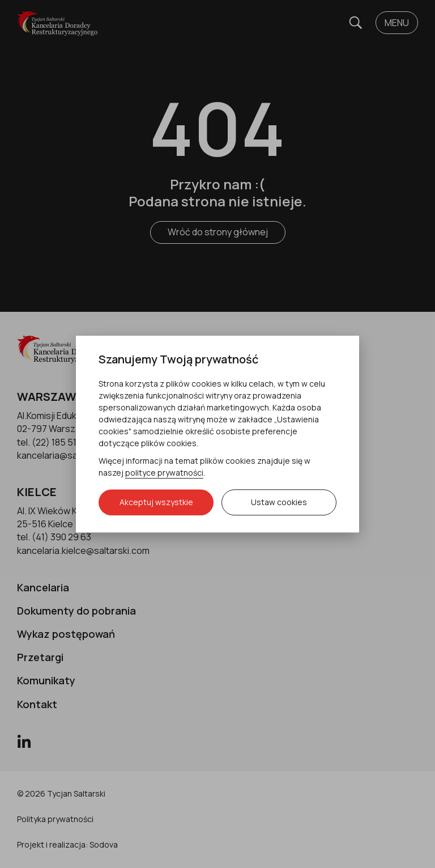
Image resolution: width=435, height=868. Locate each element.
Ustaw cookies (279, 502)
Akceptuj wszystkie (156, 502)
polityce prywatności (164, 473)
